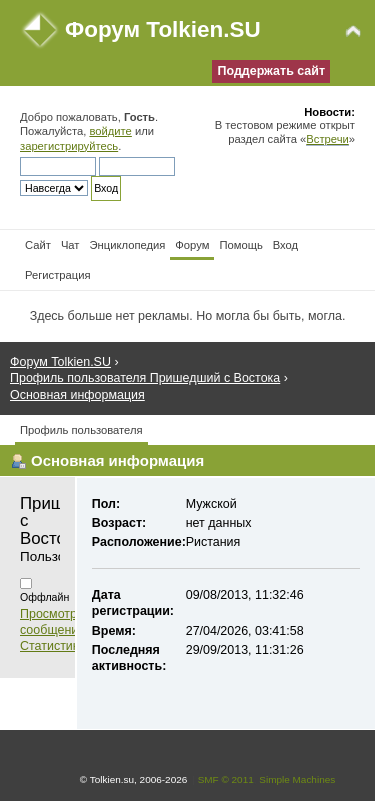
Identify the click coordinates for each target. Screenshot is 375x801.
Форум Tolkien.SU (163, 29)
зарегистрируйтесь (69, 146)
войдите (110, 131)
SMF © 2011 (226, 779)
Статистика (53, 646)
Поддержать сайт (271, 71)
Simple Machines (297, 779)
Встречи (327, 139)
